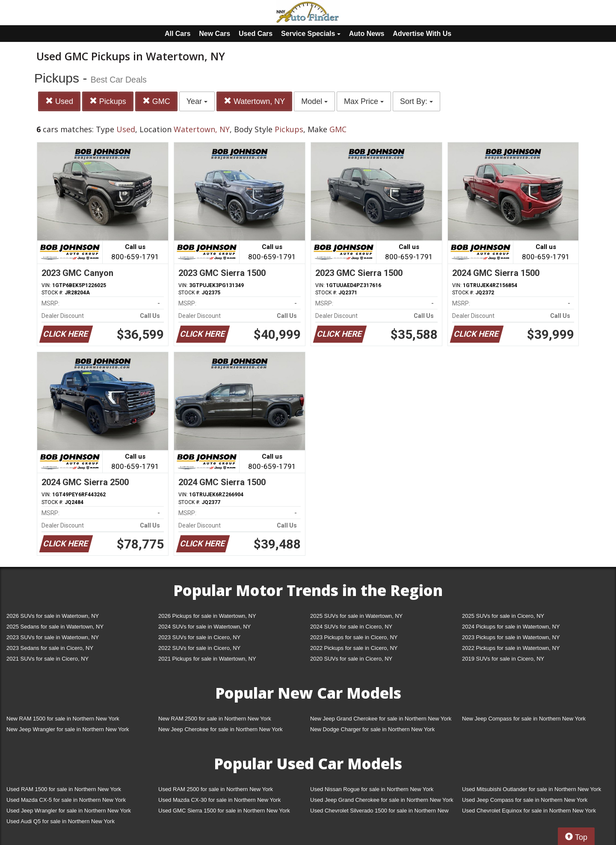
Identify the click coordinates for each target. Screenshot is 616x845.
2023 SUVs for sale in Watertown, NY (53, 637)
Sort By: (416, 101)
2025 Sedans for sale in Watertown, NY (55, 627)
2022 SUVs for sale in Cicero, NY (199, 648)
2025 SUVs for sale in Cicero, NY (503, 616)
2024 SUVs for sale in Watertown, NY (204, 627)
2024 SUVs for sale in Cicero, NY (351, 627)
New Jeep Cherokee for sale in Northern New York (220, 729)
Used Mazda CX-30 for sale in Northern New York (219, 800)
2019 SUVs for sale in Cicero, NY (503, 659)
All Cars (178, 34)
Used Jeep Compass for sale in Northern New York (525, 800)
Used (59, 101)
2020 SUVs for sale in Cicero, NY (351, 659)
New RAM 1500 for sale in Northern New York (63, 719)
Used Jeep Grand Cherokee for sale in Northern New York (382, 800)
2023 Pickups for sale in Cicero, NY (354, 637)
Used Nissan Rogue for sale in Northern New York (372, 789)
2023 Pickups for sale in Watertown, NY (511, 637)
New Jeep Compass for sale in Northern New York (524, 719)
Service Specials (311, 34)
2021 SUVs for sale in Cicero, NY (47, 659)
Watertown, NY (254, 101)
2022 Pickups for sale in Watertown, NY (511, 648)
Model (314, 101)
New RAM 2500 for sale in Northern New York (215, 719)
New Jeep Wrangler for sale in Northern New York (68, 729)
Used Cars (256, 34)
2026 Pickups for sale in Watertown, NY (207, 616)
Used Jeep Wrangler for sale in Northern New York (69, 811)
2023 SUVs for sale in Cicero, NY (199, 637)
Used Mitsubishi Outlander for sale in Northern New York (532, 789)
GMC (156, 101)
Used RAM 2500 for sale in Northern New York (216, 789)
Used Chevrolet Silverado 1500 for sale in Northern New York (379, 812)
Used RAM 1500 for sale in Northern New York (64, 789)
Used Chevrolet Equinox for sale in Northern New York (529, 811)
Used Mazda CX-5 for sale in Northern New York (66, 800)
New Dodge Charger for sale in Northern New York (372, 729)
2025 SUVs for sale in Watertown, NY (356, 616)
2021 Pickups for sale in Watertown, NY (207, 659)
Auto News (367, 34)
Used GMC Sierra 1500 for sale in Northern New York (224, 811)
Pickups (108, 101)
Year (197, 101)
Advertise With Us (422, 34)
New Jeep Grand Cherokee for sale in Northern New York (381, 719)
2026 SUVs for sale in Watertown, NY (53, 616)
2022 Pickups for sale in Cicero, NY (354, 648)
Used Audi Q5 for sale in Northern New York (61, 821)
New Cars (215, 34)
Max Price (364, 101)
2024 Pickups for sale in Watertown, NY (511, 627)
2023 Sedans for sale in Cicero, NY (50, 648)
